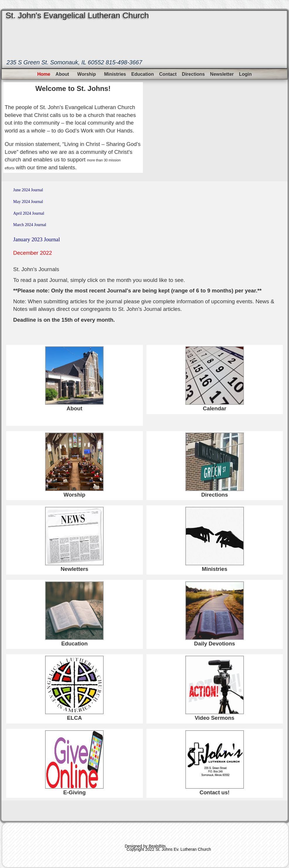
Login (245, 74)
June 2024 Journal (28, 190)
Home (44, 74)
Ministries (115, 74)
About (62, 74)
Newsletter (222, 74)
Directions (193, 74)
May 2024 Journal (28, 202)
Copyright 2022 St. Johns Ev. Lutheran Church (169, 849)
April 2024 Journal (29, 213)
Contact (168, 74)
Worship (87, 74)
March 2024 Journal (30, 225)
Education (142, 74)
